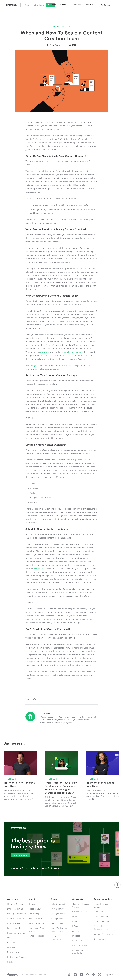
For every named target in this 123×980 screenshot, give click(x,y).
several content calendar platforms (79, 474)
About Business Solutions (101, 906)
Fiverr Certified (101, 917)
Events (75, 921)
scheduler (39, 569)
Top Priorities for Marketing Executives (19, 785)
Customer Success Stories (81, 906)
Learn (57, 938)
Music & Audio (14, 923)
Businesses (64, 5)
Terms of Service (37, 923)
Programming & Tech (17, 933)
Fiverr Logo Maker (15, 928)
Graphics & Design (16, 904)
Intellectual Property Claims (38, 930)
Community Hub (80, 912)
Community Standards (78, 952)
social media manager (74, 352)
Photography (13, 952)
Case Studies (90, 5)
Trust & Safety (57, 909)
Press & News (35, 909)
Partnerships (35, 914)
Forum (75, 917)
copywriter (44, 352)
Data (9, 938)
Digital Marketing (15, 909)
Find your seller (20, 855)
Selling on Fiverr (58, 914)
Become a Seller (80, 946)
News (54, 5)
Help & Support (58, 904)
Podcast (76, 936)
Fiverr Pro (98, 912)
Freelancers (76, 5)
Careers (32, 904)
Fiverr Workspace (59, 930)
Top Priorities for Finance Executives (100, 785)
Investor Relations (37, 936)
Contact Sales (100, 939)
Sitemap (11, 962)
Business (11, 943)
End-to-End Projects (17, 957)
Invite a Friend (79, 941)
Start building (86, 672)
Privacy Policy (35, 919)
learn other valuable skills (51, 675)
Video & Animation (16, 919)
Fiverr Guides (57, 923)
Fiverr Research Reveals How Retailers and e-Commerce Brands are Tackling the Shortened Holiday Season (61, 788)
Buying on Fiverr (58, 919)
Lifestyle (11, 947)
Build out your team (34, 366)
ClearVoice (99, 926)
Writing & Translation (17, 914)
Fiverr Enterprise (102, 921)
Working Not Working (104, 934)
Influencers (77, 926)
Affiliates (76, 931)
